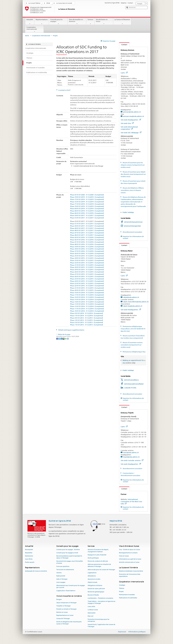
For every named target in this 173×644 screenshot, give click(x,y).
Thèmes (122, 588)
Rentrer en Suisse (62, 612)
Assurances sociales (94, 579)
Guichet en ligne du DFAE (60, 521)
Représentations (42, 22)
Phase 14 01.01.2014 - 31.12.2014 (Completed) (87, 302)
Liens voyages (61, 582)
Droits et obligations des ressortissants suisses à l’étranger (69, 623)
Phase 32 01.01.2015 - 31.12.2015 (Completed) (87, 263)
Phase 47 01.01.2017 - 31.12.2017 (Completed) (87, 233)
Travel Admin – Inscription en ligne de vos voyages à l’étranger (102, 602)
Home (27, 36)
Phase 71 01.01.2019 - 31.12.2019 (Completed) (87, 204)
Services (90, 22)
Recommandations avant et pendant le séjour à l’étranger (69, 557)
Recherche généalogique (96, 592)
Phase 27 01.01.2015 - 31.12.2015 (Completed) (87, 274)
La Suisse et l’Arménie (122, 22)
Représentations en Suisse (65, 615)
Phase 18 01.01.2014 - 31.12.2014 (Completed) (87, 293)
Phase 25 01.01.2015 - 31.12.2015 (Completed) (87, 279)
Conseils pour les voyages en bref (67, 553)
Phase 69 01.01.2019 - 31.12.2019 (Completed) (87, 209)
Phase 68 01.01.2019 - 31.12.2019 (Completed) (87, 211)
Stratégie (122, 585)
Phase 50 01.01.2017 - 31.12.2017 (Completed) (87, 226)
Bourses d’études (93, 595)
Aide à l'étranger (62, 579)
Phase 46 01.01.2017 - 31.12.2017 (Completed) (87, 235)
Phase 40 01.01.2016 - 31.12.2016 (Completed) (87, 244)
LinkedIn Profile (130, 388)
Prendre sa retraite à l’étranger (66, 609)
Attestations (92, 576)
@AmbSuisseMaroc (132, 380)
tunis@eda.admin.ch (131, 452)
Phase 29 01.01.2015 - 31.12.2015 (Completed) (87, 270)
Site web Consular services (132, 460)
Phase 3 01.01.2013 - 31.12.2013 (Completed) (87, 320)
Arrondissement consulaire (132, 232)
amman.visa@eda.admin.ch (134, 116)
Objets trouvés (92, 582)
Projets (121, 592)
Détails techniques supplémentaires (71, 330)
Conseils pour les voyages (58, 22)
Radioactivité (61, 576)
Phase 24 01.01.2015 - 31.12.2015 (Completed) (87, 281)
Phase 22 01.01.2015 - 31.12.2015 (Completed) (87, 286)
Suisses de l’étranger (63, 618)
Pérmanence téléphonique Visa (134, 352)
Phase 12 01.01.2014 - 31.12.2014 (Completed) (87, 306)
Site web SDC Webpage (131, 133)
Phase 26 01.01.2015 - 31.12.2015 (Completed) (87, 277)
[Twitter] (60, 339)
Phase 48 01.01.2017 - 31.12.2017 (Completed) (87, 231)
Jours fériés (29, 559)
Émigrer (59, 600)
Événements (29, 556)
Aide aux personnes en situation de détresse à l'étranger (99, 565)
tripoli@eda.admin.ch (131, 457)
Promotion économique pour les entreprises (98, 620)
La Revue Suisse (93, 610)
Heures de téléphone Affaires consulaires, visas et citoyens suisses (132, 190)
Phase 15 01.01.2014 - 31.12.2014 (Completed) (87, 300)
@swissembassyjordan (132, 226)
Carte (124, 73)
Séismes (59, 573)
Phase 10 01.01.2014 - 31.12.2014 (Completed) (87, 311)
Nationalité (92, 613)
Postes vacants (30, 562)
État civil (91, 616)
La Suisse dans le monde (64, 3)
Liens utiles (91, 607)
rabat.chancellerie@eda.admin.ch (136, 302)
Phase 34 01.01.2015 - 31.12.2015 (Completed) (87, 258)
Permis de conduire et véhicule (98, 561)
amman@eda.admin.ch (132, 112)
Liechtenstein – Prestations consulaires (100, 598)
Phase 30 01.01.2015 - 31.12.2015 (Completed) (87, 267)
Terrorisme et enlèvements (65, 570)
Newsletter (29, 553)
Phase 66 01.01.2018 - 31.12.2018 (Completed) (87, 213)
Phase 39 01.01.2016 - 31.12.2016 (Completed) (87, 247)
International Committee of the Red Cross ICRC (131, 502)
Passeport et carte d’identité (97, 555)
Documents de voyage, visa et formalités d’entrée (70, 562)
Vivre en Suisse (124, 556)
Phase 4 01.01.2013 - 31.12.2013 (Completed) (87, 318)
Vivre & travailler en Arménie (77, 22)
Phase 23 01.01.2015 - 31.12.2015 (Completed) (87, 283)
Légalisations (92, 573)
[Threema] (64, 339)
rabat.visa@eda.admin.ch (133, 306)
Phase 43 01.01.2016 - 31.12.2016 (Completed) (87, 237)
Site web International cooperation (129, 128)
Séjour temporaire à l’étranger (66, 603)
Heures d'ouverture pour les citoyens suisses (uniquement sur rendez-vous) (133, 165)
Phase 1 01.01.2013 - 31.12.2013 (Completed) (87, 325)
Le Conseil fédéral (34, 3)
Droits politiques (93, 558)
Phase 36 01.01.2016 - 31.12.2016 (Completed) (87, 254)
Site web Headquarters (131, 120)
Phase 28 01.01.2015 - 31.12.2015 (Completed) (87, 272)
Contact (123, 45)
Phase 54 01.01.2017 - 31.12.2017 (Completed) (87, 216)
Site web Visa (127, 123)
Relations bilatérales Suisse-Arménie (131, 571)
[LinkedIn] (62, 339)
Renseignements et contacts (128, 553)
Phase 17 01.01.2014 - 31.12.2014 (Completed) (87, 295)
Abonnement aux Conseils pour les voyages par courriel (71, 586)
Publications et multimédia (128, 598)
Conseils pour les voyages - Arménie (68, 550)
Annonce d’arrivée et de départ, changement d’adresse (98, 551)
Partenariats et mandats (127, 595)
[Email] (68, 339)
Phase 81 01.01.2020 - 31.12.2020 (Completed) (87, 195)
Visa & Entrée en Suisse (104, 22)
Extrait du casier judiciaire (96, 589)
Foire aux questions (63, 566)
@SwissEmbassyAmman (133, 222)
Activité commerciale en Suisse (129, 562)
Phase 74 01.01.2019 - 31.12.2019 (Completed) (87, 197)
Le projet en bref (64, 90)
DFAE (48, 3)
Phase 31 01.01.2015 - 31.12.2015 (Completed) (87, 265)
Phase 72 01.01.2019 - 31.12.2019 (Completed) (87, 202)
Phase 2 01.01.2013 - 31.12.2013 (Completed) (87, 322)
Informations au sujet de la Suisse (130, 559)
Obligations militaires (95, 585)
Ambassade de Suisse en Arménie (36, 571)
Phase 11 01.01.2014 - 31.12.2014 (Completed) (87, 309)
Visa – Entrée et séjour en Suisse (129, 550)
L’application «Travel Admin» (66, 591)
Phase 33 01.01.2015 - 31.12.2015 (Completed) (87, 260)
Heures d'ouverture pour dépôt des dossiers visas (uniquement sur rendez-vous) (133, 174)
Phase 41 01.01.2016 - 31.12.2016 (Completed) (87, 242)
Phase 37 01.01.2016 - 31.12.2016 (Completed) (87, 251)
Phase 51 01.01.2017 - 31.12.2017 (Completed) (87, 224)
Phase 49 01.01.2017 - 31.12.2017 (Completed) (87, 228)
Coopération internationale (34, 29)
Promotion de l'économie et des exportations (130, 575)
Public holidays (128, 212)
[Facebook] (57, 339)
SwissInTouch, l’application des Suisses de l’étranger (101, 625)
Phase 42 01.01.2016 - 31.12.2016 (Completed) (87, 240)
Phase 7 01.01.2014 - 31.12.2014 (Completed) (87, 316)
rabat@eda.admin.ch (131, 297)
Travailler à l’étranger (63, 606)
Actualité (30, 22)
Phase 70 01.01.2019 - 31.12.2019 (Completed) (87, 206)
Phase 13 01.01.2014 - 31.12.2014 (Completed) (87, 304)
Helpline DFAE (116, 521)
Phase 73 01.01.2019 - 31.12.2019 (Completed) (87, 199)
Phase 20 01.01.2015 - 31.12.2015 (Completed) (87, 290)
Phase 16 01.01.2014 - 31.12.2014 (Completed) (87, 297)
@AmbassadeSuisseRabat (134, 384)
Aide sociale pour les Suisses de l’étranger (101, 570)
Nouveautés (29, 550)
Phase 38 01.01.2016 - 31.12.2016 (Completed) (87, 249)
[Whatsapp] (66, 339)
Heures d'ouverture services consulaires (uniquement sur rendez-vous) (132, 345)
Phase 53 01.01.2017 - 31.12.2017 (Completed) (87, 218)
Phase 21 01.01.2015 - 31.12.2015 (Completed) (87, 288)
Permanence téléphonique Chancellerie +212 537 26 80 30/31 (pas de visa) (133, 329)
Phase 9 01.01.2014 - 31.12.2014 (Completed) (87, 313)
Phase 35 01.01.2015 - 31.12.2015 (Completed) (87, 256)
